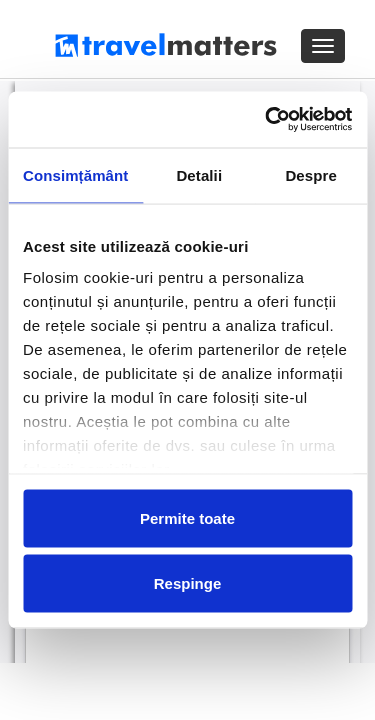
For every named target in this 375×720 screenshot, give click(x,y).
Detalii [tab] (199, 174)
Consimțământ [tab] (75, 174)
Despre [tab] (310, 174)
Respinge (188, 583)
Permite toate (187, 517)
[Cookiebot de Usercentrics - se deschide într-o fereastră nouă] (267, 120)
